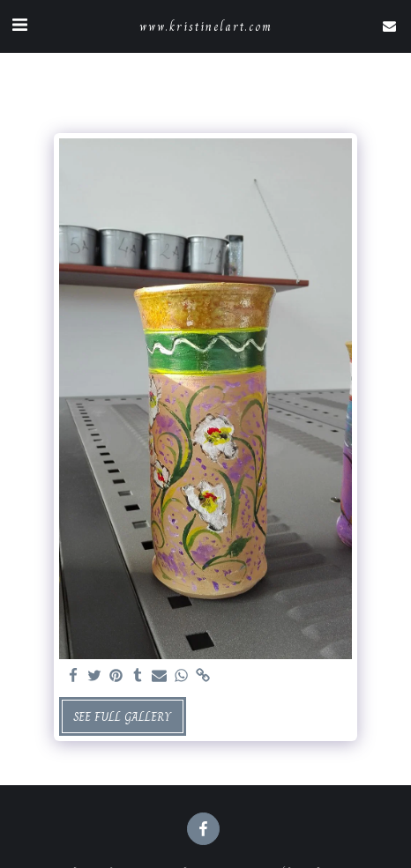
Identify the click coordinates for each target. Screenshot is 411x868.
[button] (19, 25)
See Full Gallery (122, 716)
